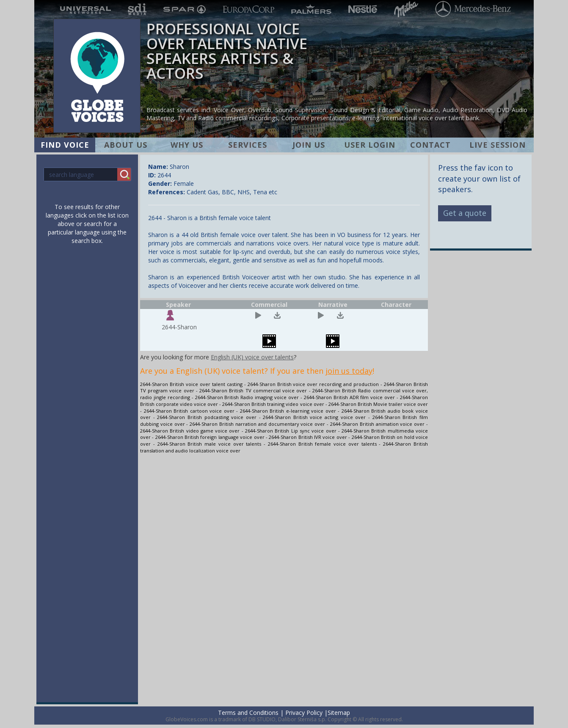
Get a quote (465, 213)
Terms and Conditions (248, 713)
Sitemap (339, 713)
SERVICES (248, 145)
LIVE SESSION (498, 145)
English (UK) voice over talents (252, 357)
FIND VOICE (65, 145)
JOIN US (309, 145)
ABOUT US (126, 145)
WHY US (187, 145)
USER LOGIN (370, 145)
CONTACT (430, 145)
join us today (349, 371)
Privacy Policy (304, 713)
